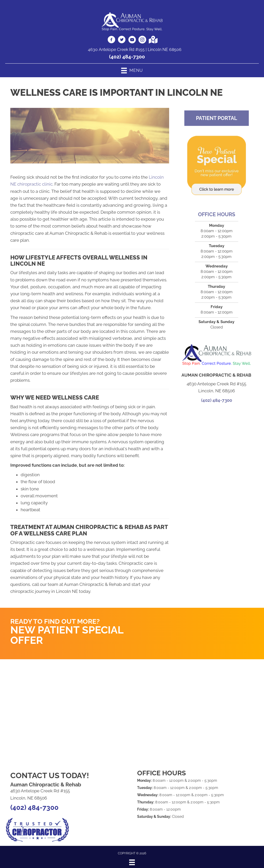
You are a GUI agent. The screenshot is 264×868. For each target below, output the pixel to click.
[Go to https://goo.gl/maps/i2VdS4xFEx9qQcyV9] (153, 40)
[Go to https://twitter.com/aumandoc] (122, 40)
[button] (217, 118)
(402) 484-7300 (127, 57)
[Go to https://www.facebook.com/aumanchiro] (111, 40)
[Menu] (132, 862)
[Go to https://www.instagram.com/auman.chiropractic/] (142, 40)
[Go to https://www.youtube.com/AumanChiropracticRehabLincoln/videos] (132, 40)
